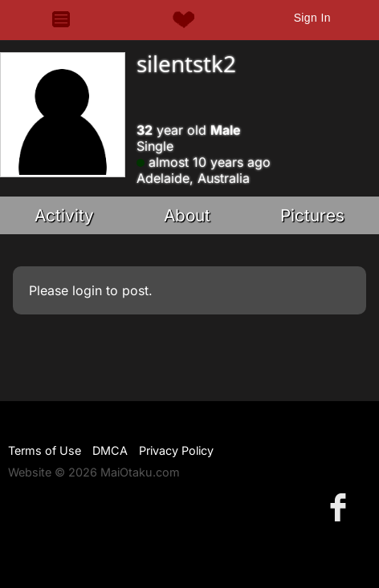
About (187, 215)
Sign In (312, 18)
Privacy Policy (176, 450)
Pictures (312, 215)
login (87, 290)
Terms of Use (45, 450)
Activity (64, 215)
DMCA (110, 450)
